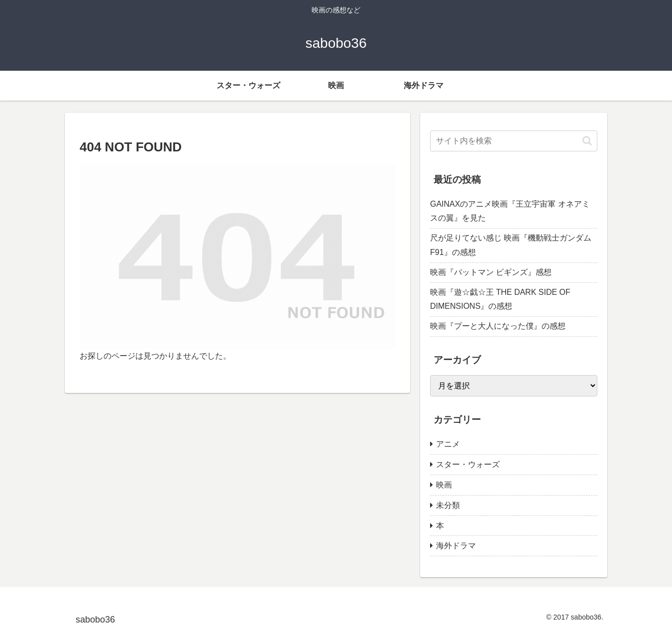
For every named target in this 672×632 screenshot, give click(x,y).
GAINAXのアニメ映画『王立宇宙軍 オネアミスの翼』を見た (510, 211)
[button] (587, 141)
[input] (514, 141)
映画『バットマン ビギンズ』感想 (491, 272)
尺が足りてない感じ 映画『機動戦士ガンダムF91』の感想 (511, 245)
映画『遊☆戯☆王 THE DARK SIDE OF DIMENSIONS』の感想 (500, 299)
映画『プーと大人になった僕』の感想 (498, 326)
